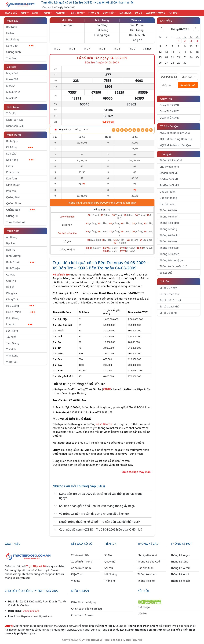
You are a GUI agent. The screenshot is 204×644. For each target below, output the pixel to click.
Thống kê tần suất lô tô (173, 266)
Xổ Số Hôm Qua (170, 126)
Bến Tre (11, 250)
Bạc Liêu (11, 243)
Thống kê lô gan (169, 223)
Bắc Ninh (12, 27)
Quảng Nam (13, 203)
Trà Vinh (11, 349)
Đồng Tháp (13, 299)
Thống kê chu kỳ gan (172, 260)
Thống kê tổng (168, 229)
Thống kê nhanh (169, 217)
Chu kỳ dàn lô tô (169, 167)
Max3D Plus (13, 92)
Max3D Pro (13, 98)
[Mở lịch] (175, 77)
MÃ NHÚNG (126, 13)
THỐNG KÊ (94, 13)
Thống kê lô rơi (169, 241)
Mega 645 (12, 73)
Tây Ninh (11, 337)
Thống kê (166, 154)
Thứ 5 (102, 49)
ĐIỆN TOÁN (78, 13)
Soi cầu (165, 281)
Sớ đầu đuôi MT (169, 179)
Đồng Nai (12, 293)
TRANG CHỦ (11, 13)
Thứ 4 (87, 49)
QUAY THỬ (109, 13)
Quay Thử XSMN (169, 118)
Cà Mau (11, 275)
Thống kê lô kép (169, 248)
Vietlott (11, 67)
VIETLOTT (61, 13)
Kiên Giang (13, 318)
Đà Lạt (10, 287)
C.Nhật (147, 49)
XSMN (48, 13)
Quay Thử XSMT (169, 111)
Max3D (10, 86)
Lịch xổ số (166, 21)
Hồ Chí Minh (20, 312)
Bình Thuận (13, 268)
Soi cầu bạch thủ (170, 306)
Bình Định (12, 141)
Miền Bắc (12, 21)
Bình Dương (13, 256)
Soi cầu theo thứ (169, 294)
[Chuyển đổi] (56, 494)
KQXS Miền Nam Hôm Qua (175, 145)
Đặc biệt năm (168, 204)
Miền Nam (13, 231)
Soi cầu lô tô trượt (170, 300)
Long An (19, 324)
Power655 (12, 79)
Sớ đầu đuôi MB (169, 173)
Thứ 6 (117, 49)
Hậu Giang (20, 306)
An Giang (12, 237)
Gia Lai (10, 166)
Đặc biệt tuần (168, 192)
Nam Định (20, 46)
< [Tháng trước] (162, 28)
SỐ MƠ (139, 13)
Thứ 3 (72, 49)
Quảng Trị (12, 216)
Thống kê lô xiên (170, 254)
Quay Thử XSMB (169, 105)
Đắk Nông (20, 160)
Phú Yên (11, 191)
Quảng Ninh (13, 52)
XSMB (25, 13)
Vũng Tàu (12, 362)
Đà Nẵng (19, 147)
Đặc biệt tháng (168, 198)
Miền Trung (14, 135)
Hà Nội (10, 33)
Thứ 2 (57, 49)
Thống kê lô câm (170, 235)
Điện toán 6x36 (15, 126)
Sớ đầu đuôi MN (169, 185)
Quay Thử (166, 99)
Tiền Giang (13, 343)
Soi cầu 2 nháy (168, 288)
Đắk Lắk (11, 154)
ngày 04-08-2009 (108, 62)
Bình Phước (20, 262)
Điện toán (13, 107)
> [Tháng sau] (196, 28)
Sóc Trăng (12, 331)
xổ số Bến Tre (104, 424)
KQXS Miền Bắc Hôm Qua (175, 133)
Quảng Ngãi (20, 210)
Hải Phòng (12, 39)
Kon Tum (12, 178)
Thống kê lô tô (168, 210)
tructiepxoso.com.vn (65, 286)
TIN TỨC (174, 13)
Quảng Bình (13, 197)
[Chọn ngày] (169, 77)
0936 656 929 (31, 611)
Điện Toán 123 (15, 120)
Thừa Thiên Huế (16, 222)
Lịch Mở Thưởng (155, 13)
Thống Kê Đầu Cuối (171, 160)
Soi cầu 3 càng (168, 313)
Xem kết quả (188, 85)
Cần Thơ (11, 281)
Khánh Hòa (13, 172)
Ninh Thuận (13, 185)
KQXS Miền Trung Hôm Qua (176, 139)
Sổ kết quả (166, 273)
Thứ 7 (132, 49)
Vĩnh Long (12, 356)
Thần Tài (11, 113)
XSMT (36, 13)
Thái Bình (12, 58)
